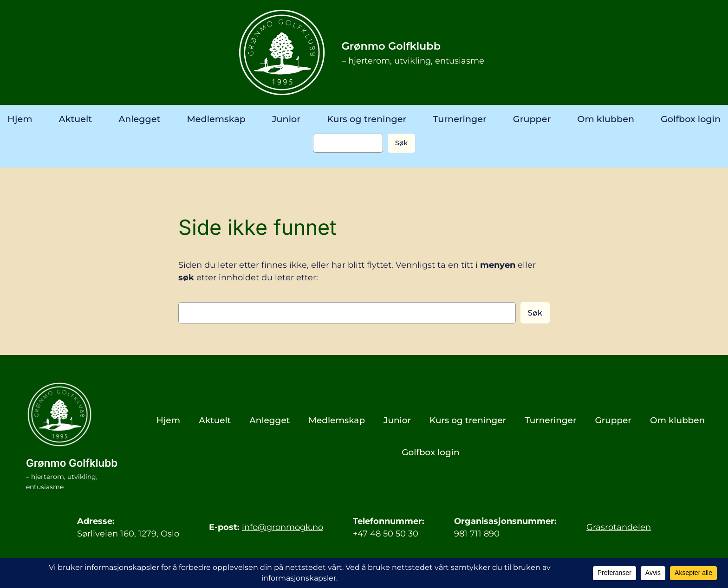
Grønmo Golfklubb (391, 46)
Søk (401, 143)
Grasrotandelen (619, 527)
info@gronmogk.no (283, 527)
